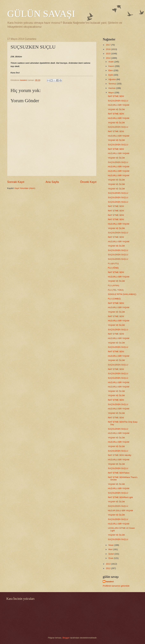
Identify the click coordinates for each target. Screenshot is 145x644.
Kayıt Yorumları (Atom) (25, 188)
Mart (111, 549)
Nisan (111, 545)
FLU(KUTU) (113, 264)
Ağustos (112, 79)
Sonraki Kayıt (16, 182)
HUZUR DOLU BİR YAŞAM (120, 511)
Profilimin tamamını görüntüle (116, 586)
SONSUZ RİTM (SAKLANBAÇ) (122, 294)
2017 (109, 45)
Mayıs (111, 93)
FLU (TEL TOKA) (116, 290)
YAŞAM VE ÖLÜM (116, 109)
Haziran (112, 88)
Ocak (111, 558)
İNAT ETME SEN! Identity (120, 455)
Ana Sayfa (52, 182)
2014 (109, 58)
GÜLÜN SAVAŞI (41, 14)
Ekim (111, 70)
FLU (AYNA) (114, 285)
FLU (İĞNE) (113, 268)
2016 (109, 49)
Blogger (66, 638)
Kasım (112, 66)
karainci (110, 582)
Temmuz (112, 84)
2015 (109, 54)
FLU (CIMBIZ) (114, 299)
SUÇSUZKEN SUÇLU (118, 101)
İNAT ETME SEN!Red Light (120, 497)
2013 (109, 564)
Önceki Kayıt (88, 182)
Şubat (111, 554)
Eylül (111, 75)
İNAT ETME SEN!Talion (119, 473)
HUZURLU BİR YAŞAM (119, 105)
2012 (109, 568)
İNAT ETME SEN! (116, 96)
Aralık (111, 62)
